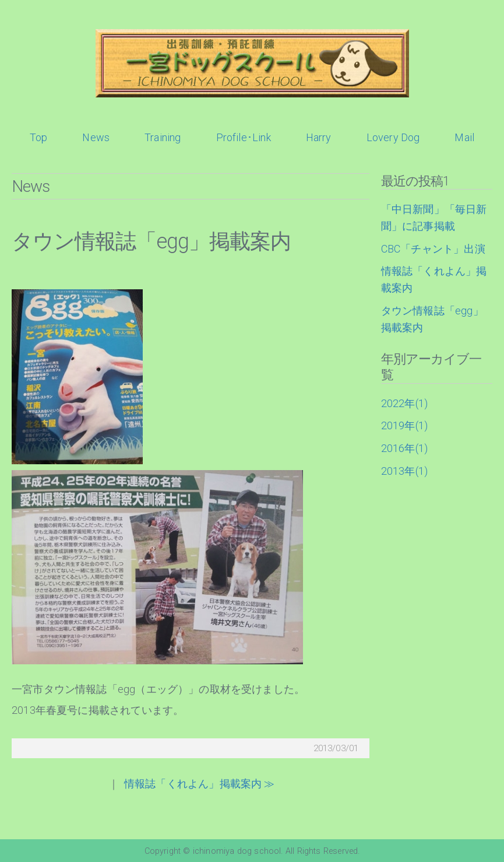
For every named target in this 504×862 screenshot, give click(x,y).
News (96, 137)
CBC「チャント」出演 (433, 249)
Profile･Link (244, 137)
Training (163, 137)
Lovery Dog (393, 137)
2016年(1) (404, 448)
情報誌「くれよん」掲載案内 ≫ (200, 784)
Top (39, 137)
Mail (464, 137)
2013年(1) (404, 471)
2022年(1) (404, 403)
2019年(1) (404, 425)
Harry (319, 137)
